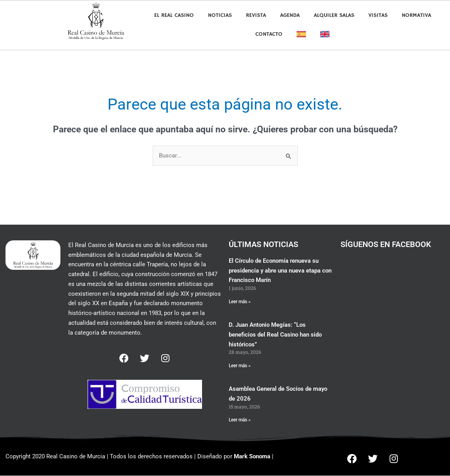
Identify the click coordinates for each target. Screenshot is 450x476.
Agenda (290, 15)
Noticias (220, 15)
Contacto (269, 34)
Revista (256, 15)
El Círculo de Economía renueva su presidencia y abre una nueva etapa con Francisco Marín (280, 271)
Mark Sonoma (252, 457)
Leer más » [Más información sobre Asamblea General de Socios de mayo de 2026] (240, 420)
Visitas (378, 15)
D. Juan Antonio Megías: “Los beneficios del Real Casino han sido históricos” (275, 335)
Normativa (416, 15)
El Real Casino (174, 15)
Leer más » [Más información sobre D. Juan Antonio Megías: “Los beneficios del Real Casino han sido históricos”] (240, 366)
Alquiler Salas (334, 15)
